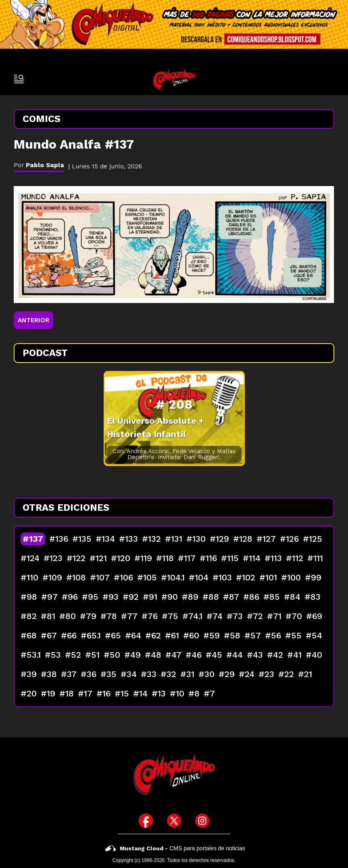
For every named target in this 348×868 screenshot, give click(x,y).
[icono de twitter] (174, 821)
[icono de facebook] (146, 821)
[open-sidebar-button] (19, 79)
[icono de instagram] (202, 821)
